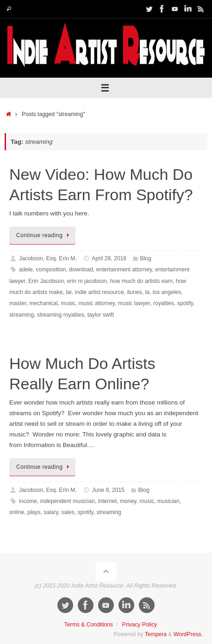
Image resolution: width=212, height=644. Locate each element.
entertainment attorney (124, 270)
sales (68, 512)
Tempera (156, 634)
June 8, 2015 (108, 490)
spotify (185, 303)
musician (168, 501)
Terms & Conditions (89, 625)
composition (51, 270)
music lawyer (134, 303)
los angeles (167, 292)
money (128, 501)
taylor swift (101, 315)
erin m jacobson (87, 281)
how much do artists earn (141, 281)
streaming (22, 315)
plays (34, 512)
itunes (134, 292)
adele (26, 270)
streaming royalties (61, 315)
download (81, 270)
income (28, 501)
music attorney (97, 303)
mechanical (43, 303)
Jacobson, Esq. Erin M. (48, 258)
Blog (146, 258)
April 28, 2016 (109, 258)
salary (51, 512)
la (147, 292)
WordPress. (188, 634)
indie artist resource (100, 292)
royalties (164, 303)
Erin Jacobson (46, 281)
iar (69, 292)
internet (108, 501)
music (68, 303)
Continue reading (44, 235)
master (18, 303)
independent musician (68, 501)
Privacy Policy (140, 625)
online (17, 512)
